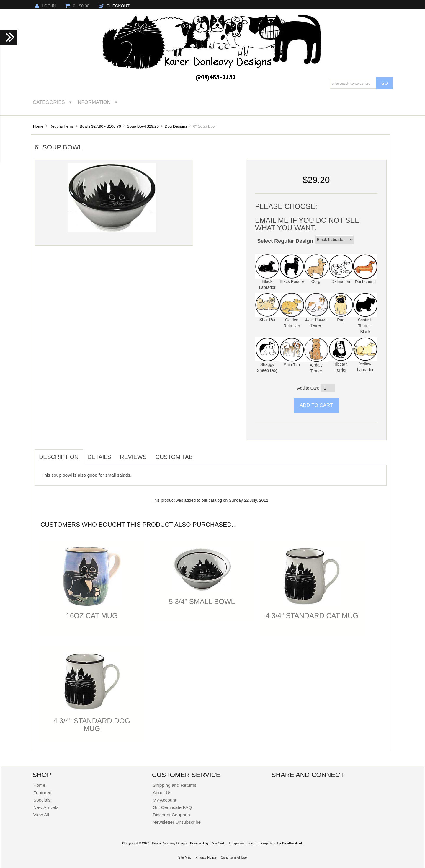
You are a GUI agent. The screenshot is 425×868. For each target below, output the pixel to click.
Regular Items (62, 126)
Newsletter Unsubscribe (177, 822)
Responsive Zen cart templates (252, 843)
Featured (42, 793)
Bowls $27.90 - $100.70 (100, 126)
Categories (49, 102)
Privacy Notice (206, 857)
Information (94, 102)
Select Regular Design (285, 241)
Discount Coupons (171, 815)
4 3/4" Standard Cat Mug (312, 616)
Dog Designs (176, 126)
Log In (45, 6)
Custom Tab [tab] (174, 457)
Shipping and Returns (175, 785)
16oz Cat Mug (92, 616)
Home (38, 126)
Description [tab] (59, 457)
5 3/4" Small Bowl (202, 601)
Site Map (185, 857)
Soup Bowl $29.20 (143, 126)
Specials (42, 800)
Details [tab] (99, 457)
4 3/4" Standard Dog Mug (92, 725)
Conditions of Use (234, 857)
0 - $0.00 (77, 6)
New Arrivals (46, 807)
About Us (162, 793)
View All (41, 815)
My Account (165, 800)
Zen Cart (218, 843)
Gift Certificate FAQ (173, 807)
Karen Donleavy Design (169, 843)
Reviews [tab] (133, 457)
